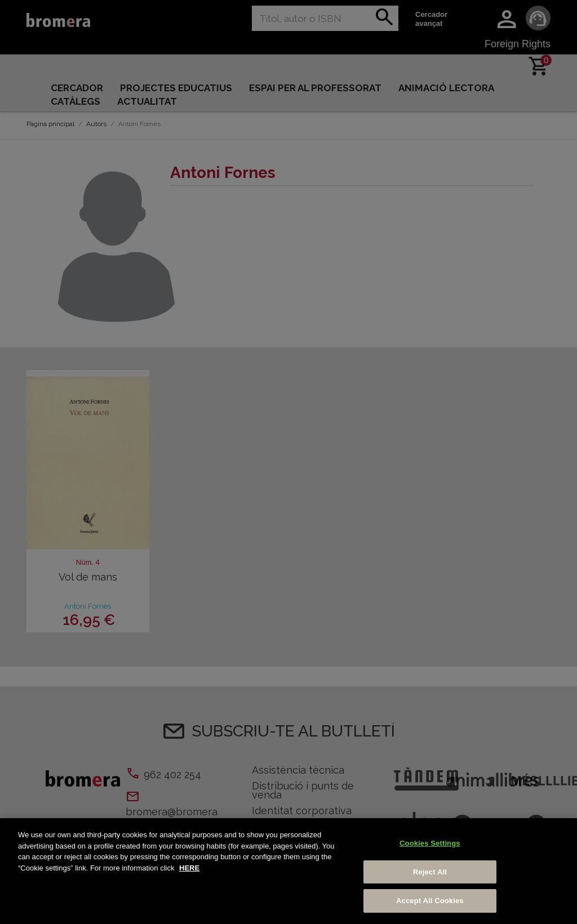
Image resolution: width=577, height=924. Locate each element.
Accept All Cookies (430, 901)
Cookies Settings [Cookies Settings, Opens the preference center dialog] (430, 843)
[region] (288, 871)
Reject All (430, 872)
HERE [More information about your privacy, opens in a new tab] (189, 868)
